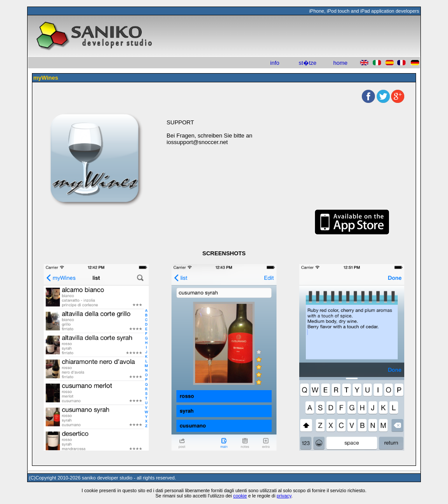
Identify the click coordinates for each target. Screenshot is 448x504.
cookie (240, 496)
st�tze (308, 63)
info (275, 63)
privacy (284, 496)
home (341, 63)
